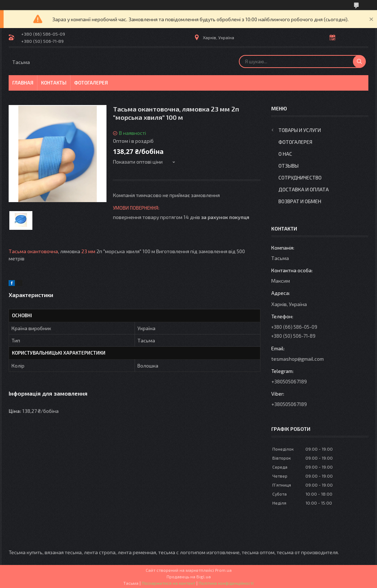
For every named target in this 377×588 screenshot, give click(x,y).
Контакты (54, 83)
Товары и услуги (300, 130)
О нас (285, 154)
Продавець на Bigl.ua (189, 576)
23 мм (88, 251)
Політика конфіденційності (226, 583)
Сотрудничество (300, 177)
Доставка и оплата (304, 189)
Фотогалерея (91, 83)
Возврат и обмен (300, 201)
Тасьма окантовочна (33, 251)
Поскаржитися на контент (169, 583)
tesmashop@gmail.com (297, 359)
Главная (23, 83)
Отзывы (289, 166)
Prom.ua (223, 570)
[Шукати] (359, 61)
